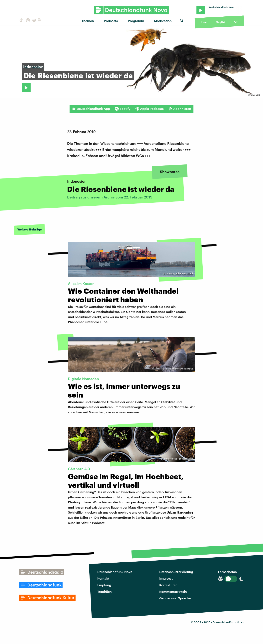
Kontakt (103, 578)
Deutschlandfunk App (91, 109)
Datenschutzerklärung (176, 572)
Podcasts (111, 21)
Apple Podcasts (149, 109)
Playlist (220, 22)
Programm (136, 21)
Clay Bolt (255, 95)
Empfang (104, 585)
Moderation (163, 21)
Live (204, 22)
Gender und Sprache (175, 598)
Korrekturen (168, 585)
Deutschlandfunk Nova (115, 572)
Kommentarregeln (173, 591)
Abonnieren (180, 109)
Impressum (168, 578)
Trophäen (105, 591)
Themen (88, 21)
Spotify (123, 109)
